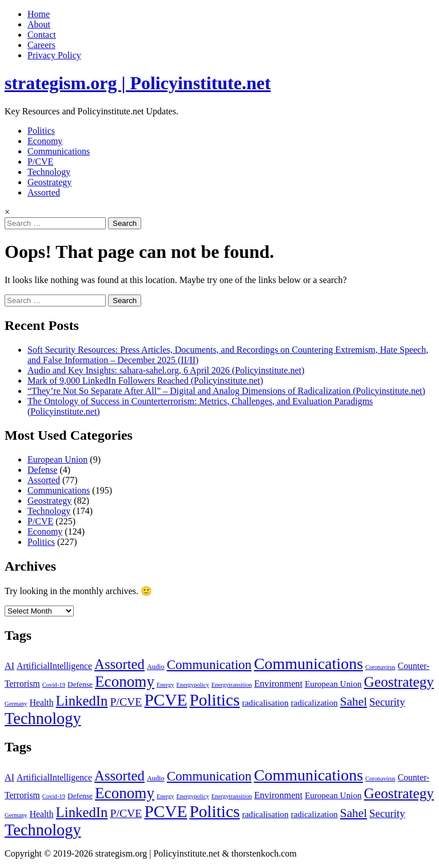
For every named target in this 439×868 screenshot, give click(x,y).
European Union (57, 459)
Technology (49, 172)
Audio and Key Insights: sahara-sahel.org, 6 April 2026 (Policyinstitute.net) (166, 370)
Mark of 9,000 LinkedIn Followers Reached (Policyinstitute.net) (145, 381)
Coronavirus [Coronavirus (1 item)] (380, 667)
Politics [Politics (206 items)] (214, 700)
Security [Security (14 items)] (387, 702)
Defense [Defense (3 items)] (80, 684)
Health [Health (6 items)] (42, 702)
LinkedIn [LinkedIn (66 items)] (82, 701)
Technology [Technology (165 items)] (43, 718)
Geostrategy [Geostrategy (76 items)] (399, 682)
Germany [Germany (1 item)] (16, 704)
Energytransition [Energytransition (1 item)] (232, 685)
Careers (41, 45)
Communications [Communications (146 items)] (308, 664)
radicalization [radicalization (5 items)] (314, 703)
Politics (41, 131)
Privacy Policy (54, 55)
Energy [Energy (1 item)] (165, 685)
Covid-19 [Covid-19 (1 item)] (54, 685)
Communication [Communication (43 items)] (209, 664)
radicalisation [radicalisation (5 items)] (265, 703)
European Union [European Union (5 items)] (333, 684)
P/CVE (40, 162)
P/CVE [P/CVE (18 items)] (126, 702)
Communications (59, 151)
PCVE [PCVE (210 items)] (165, 700)
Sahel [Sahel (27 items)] (354, 702)
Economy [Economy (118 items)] (125, 682)
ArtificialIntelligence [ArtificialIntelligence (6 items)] (54, 666)
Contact (42, 35)
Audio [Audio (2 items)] (156, 667)
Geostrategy (49, 182)
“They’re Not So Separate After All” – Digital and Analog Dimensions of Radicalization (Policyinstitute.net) (226, 391)
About (39, 24)
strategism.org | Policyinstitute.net (138, 83)
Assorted (44, 192)
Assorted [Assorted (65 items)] (119, 664)
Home (39, 14)
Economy (45, 141)
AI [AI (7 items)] (9, 666)
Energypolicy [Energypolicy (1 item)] (193, 685)
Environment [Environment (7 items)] (279, 684)
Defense (42, 470)
